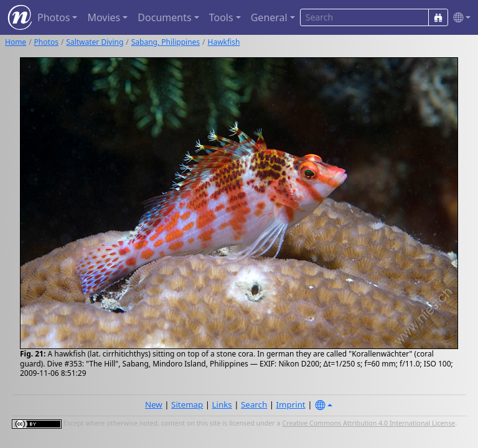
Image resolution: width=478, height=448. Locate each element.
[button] (459, 18)
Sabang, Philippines (166, 42)
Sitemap (187, 404)
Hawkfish (224, 42)
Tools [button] (221, 17)
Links (222, 404)
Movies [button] (104, 17)
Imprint (291, 404)
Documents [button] (164, 17)
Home (16, 42)
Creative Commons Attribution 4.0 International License (368, 423)
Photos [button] (54, 17)
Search (254, 404)
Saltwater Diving (95, 42)
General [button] (269, 17)
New (154, 404)
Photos (46, 42)
